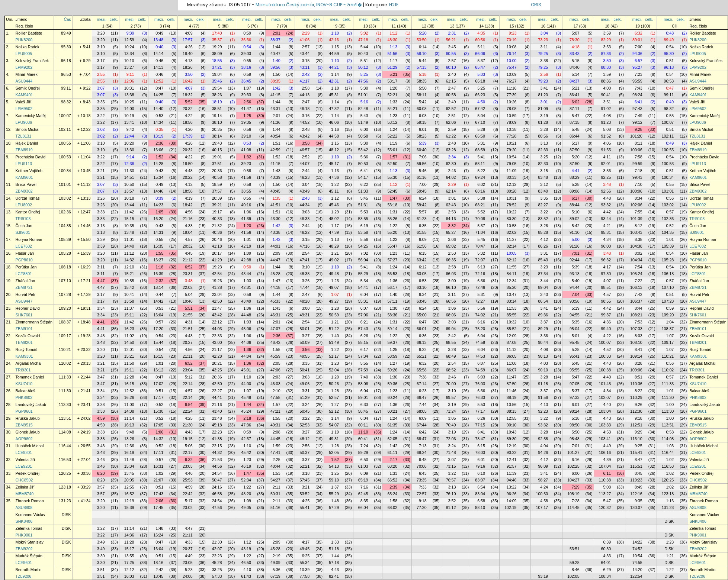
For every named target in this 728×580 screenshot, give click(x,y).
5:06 (189, 446)
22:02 (188, 287)
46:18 (305, 109)
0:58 (247, 171)
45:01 (246, 370)
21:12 (188, 260)
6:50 (364, 460)
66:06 (480, 54)
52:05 (334, 452)
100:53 (65, 157)
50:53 (363, 164)
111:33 (65, 377)
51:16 (275, 507)
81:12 (451, 507)
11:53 (512, 308)
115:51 (636, 466)
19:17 (217, 212)
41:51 (275, 205)
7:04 (576, 294)
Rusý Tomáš (26, 349)
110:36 (636, 384)
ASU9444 (24, 81)
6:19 (364, 226)
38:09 (217, 54)
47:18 (363, 40)
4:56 (189, 212)
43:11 (305, 67)
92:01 (606, 164)
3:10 (101, 47)
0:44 (159, 294)
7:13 (423, 446)
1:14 (335, 74)
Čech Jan (24, 226)
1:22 (335, 184)
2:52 (306, 157)
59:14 (392, 329)
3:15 (306, 61)
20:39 (217, 198)
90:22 (512, 452)
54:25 (363, 246)
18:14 (158, 287)
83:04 (480, 494)
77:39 (512, 95)
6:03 (423, 116)
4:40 (607, 377)
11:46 (512, 391)
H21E (394, 5)
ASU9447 (24, 301)
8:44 (639, 308)
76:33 (480, 397)
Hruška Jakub (28, 418)
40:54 (275, 136)
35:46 (217, 81)
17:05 (158, 425)
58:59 (392, 356)
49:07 (334, 287)
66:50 (480, 136)
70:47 (480, 246)
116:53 (65, 460)
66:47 (422, 397)
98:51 (606, 287)
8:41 (639, 349)
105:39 (65, 239)
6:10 (481, 473)
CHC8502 (24, 480)
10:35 (129, 226)
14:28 (158, 164)
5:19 (576, 308)
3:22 (101, 116)
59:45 (422, 191)
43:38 (275, 232)
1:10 (335, 33)
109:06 (636, 370)
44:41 (217, 397)
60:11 (363, 425)
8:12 (639, 226)
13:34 (129, 54)
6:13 (481, 267)
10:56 (512, 405)
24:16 (217, 487)
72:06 (451, 439)
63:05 (422, 274)
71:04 (480, 232)
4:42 (607, 212)
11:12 (129, 253)
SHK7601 (24, 315)
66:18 (480, 81)
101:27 (573, 452)
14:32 (129, 260)
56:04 (363, 260)
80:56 (543, 136)
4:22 (189, 116)
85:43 (543, 260)
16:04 (158, 315)
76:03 (480, 384)
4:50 (481, 102)
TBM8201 (24, 342)
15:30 (158, 411)
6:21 (364, 322)
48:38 (305, 274)
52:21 (392, 95)
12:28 (129, 377)
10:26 (512, 102)
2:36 (159, 143)
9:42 (130, 129)
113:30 (65, 405)
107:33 (636, 329)
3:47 (101, 377)
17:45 (158, 507)
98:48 (575, 439)
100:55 (65, 143)
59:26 (392, 370)
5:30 (364, 88)
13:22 (512, 487)
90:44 (543, 342)
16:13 (129, 425)
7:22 (639, 281)
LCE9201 (24, 466)
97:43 (637, 109)
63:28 (451, 150)
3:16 (306, 116)
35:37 (217, 40)
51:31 (363, 205)
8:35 (364, 501)
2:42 (306, 74)
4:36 (607, 322)
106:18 (65, 267)
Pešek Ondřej (28, 473)
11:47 (512, 377)
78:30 (575, 40)
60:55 (451, 54)
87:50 (575, 150)
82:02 (512, 232)
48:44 (275, 466)
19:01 (217, 157)
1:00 (670, 405)
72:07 (480, 260)
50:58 (363, 136)
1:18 (335, 88)
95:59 (637, 81)
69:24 (480, 177)
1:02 (670, 460)
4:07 (189, 88)
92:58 (543, 439)
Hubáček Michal (30, 446)
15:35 (158, 246)
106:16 (605, 452)
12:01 (129, 349)
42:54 (217, 274)
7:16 (364, 487)
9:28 (639, 129)
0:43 (159, 171)
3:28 (544, 129)
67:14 (422, 384)
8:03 (639, 336)
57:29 (334, 507)
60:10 (451, 67)
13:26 (129, 439)
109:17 (65, 336)
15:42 (129, 287)
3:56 (607, 171)
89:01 (637, 40)
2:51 (452, 116)
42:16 (334, 40)
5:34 (364, 281)
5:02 (364, 33)
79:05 (512, 164)
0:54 (247, 47)
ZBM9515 (24, 425)
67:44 (422, 425)
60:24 (392, 397)
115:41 (636, 452)
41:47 (246, 109)
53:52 (305, 494)
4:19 (189, 198)
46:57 (305, 150)
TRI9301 (23, 370)
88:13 (512, 411)
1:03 (247, 281)
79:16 (480, 466)
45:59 (275, 356)
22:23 (217, 432)
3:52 (452, 501)
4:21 (607, 226)
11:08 (512, 363)
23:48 (217, 418)
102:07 (605, 397)
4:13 (189, 61)
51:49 (363, 122)
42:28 (217, 356)
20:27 (188, 342)
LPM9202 (24, 67)
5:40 (576, 281)
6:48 (423, 460)
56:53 (392, 274)
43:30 (275, 219)
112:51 (636, 425)
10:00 (512, 61)
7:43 (639, 88)
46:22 (305, 232)
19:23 (217, 267)
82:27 (543, 205)
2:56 (544, 74)
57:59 (363, 370)
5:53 (364, 212)
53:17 (392, 81)
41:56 (246, 177)
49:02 (334, 260)
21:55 (188, 315)
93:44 (606, 219)
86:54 (543, 301)
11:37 (129, 308)
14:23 (158, 205)
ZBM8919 (24, 150)
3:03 (306, 212)
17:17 (158, 397)
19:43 (217, 143)
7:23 (639, 74)
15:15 (129, 219)
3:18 (306, 473)
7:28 (576, 501)
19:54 (217, 88)
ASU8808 (24, 507)
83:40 (543, 191)
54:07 (334, 425)
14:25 (158, 95)
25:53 (188, 480)
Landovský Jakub (31, 405)
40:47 (275, 54)
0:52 (670, 226)
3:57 (101, 487)
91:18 (543, 384)
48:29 (334, 246)
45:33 (275, 301)
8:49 (639, 487)
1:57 (393, 157)
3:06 (452, 239)
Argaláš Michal (29, 363)
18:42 (188, 205)
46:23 (305, 177)
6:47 (423, 322)
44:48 (246, 315)
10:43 (512, 432)
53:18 (392, 205)
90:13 (543, 356)
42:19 (246, 246)
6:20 (101, 473)
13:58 (129, 301)
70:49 (451, 425)
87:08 (512, 342)
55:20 (392, 232)
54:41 (363, 287)
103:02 (65, 198)
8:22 (639, 391)
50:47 (217, 480)
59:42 (422, 205)
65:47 (480, 67)
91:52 (606, 136)
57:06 (363, 315)
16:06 (158, 150)
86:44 (575, 136)
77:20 (422, 507)
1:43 (277, 171)
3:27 (306, 336)
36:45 (246, 81)
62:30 (451, 164)
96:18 (66, 61)
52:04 (334, 370)
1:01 (247, 239)
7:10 (639, 184)
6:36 (481, 281)
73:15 (451, 466)
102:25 (573, 466)
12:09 (512, 336)
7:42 (639, 294)
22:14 (188, 384)
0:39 (159, 198)
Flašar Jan (25, 253)
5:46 (423, 171)
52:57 (334, 397)
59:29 (363, 452)
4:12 (189, 184)
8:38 (639, 239)
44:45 (275, 439)
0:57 (670, 212)
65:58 (422, 370)
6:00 (364, 129)
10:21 (512, 143)
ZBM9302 (24, 191)
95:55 (575, 370)
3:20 (101, 33)
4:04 (544, 446)
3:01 (544, 102)
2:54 (306, 253)
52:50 (392, 164)
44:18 (275, 287)
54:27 (275, 480)
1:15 (335, 47)
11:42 (129, 212)
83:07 (480, 480)
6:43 (423, 473)
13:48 (158, 40)
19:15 (188, 439)
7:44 (423, 405)
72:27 (480, 301)
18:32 (188, 95)
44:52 (305, 122)
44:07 (305, 164)
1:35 (277, 198)
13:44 (129, 205)
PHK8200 (24, 40)
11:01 (129, 239)
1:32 (247, 157)
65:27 (451, 232)
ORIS (536, 5)
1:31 (393, 212)
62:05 (392, 439)
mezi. (102, 19)
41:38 (217, 439)
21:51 (188, 329)
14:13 (158, 67)
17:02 (158, 384)
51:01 (363, 95)
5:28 (481, 129)
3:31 (544, 253)
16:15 (158, 356)
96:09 (543, 466)
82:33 (543, 150)
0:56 (247, 129)
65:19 (363, 480)
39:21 (217, 205)
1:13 (393, 47)
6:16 (481, 322)
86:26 (543, 246)
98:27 (543, 480)
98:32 (66, 102)
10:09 (512, 74)
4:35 (481, 33)
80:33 (512, 177)
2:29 (306, 33)
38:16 (246, 67)
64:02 (451, 177)
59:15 (422, 122)
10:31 (129, 88)
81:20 (543, 95)
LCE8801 (24, 274)
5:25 (364, 74)
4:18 (576, 47)
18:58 (188, 191)
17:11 (158, 452)
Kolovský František (32, 61)
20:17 (217, 253)
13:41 (129, 122)
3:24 (306, 405)
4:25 (189, 418)
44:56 (217, 466)
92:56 (606, 191)
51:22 (334, 329)
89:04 (543, 287)
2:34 (452, 157)
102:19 (511, 507)
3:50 (607, 61)
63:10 (422, 287)
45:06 (246, 329)
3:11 (544, 47)
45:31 (334, 95)
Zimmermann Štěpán (34, 322)
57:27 (392, 260)
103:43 (636, 232)
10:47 (512, 294)
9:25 (639, 446)
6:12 (423, 267)
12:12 (512, 184)
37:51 (217, 164)
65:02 (451, 246)
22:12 (217, 322)
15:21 (129, 274)
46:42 (275, 342)
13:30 (129, 150)
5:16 (364, 102)
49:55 (305, 356)
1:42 (277, 88)
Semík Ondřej (28, 88)
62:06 (451, 122)
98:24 (637, 95)
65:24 (392, 494)
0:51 (670, 61)
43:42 (305, 136)
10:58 (512, 226)
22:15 (217, 446)
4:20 (189, 129)
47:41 (305, 260)
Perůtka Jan (26, 267)
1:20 (393, 88)
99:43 (637, 177)
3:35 (101, 102)
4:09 (189, 33)
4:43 (189, 336)
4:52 (607, 349)
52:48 (363, 109)
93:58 (575, 301)
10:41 (129, 294)
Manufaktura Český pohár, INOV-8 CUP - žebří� (309, 5)
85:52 (512, 329)
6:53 (423, 281)
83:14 (512, 301)
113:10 (636, 439)
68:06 (451, 315)
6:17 (576, 198)
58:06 (363, 384)
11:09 (512, 171)
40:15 (217, 150)
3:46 (101, 460)
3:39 (101, 239)
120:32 (605, 507)
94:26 (543, 452)
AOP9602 (24, 439)
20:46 (217, 239)
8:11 (639, 143)
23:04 (217, 294)
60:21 (392, 411)
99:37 (606, 315)
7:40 (364, 377)
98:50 (575, 425)
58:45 (363, 411)
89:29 (543, 329)
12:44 (129, 136)
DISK (66, 515)
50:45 (305, 411)
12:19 (512, 446)
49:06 (305, 384)
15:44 (158, 342)
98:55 (606, 301)
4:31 (189, 322)
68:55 (451, 342)
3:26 (101, 198)
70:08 (480, 219)
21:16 (188, 219)
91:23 (606, 122)
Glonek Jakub (28, 432)
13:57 (129, 191)
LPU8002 (24, 205)
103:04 (605, 411)
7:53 (639, 322)
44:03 (217, 329)
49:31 (305, 315)
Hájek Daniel (27, 143)
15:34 (158, 177)
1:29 (335, 212)
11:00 (129, 405)
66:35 (451, 260)
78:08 (512, 109)
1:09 (247, 253)
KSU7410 (24, 384)
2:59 (452, 129)
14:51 (129, 177)
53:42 (363, 150)
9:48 (130, 432)
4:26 (189, 47)
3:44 (544, 281)
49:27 (334, 301)
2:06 (159, 501)
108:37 (65, 322)
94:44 (575, 287)
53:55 (363, 219)
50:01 (305, 329)
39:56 (275, 67)
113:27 (605, 494)
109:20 (65, 308)
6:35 (423, 226)
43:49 (305, 191)
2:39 (393, 487)
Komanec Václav (31, 515)
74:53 (480, 356)
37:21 (217, 67)
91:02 (606, 109)
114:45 (573, 507)
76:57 (451, 480)
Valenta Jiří (25, 460)
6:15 (423, 253)
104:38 (636, 246)
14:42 (158, 301)
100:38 (605, 370)
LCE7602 (24, 246)
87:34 (543, 274)
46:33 (305, 219)
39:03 (246, 54)
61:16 (422, 177)
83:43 (575, 54)
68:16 (480, 191)
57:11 (392, 301)
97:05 (575, 384)
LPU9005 (24, 54)
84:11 (512, 274)
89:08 (575, 191)
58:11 (422, 95)
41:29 (217, 260)
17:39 (188, 136)
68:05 (422, 411)
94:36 (637, 54)
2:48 (306, 129)
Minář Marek (27, 74)
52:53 (305, 425)
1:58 (393, 501)
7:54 (639, 267)
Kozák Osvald (28, 336)
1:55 (159, 253)
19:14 (217, 116)
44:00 (246, 384)
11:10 (363, 432)
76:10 (451, 494)
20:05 (129, 480)
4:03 (544, 363)
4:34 (607, 239)
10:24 (129, 47)
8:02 (639, 253)
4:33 (189, 226)
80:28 (512, 191)
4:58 (544, 501)
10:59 (512, 116)
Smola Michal (28, 129)
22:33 (217, 336)
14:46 (158, 191)
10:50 (129, 184)
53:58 (363, 232)
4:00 (607, 88)
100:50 (542, 494)
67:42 (480, 109)
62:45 (363, 494)
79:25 (543, 54)
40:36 (217, 232)
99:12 (637, 122)
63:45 (422, 301)
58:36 (392, 315)
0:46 (159, 61)
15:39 (129, 507)
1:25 (247, 116)
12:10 (129, 267)
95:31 (606, 232)
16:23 (129, 329)
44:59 (334, 54)
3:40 (544, 294)
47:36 (334, 177)
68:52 (451, 370)
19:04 (217, 74)
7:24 (364, 446)
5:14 (576, 74)
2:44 (306, 171)
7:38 (423, 377)
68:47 (422, 439)
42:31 (334, 81)
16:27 (158, 260)
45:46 (334, 205)
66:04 (363, 507)
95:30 (66, 47)
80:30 (512, 219)
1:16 (335, 129)
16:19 (129, 452)
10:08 (512, 47)
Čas (68, 19)
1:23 (393, 116)
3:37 (544, 322)
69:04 (451, 329)
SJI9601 (23, 232)
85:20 (512, 287)
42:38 (246, 260)
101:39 (636, 219)
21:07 (158, 480)
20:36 (217, 171)
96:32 (606, 260)
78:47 (480, 439)
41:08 (246, 150)
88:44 (575, 205)
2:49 (452, 102)
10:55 (129, 281)
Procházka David (31, 157)
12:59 (129, 40)
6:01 (423, 129)
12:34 (512, 281)
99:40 (606, 329)
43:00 (217, 342)
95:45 (575, 342)
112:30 (636, 411)
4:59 (101, 418)
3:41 (544, 88)
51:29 (392, 67)
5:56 (364, 239)
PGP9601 (24, 411)
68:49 (451, 356)
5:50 (423, 88)
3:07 (101, 88)
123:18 (65, 487)
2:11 (277, 487)
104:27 (573, 480)
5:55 (364, 363)
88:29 (575, 177)
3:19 (544, 116)
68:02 (392, 507)
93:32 (606, 205)
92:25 (606, 177)
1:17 (393, 61)
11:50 (129, 363)
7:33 (423, 487)
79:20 (512, 150)
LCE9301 (24, 452)
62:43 (451, 205)
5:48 (576, 129)
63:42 (422, 260)
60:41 (363, 439)
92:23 (543, 411)
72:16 (480, 274)
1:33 (393, 102)
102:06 (636, 205)
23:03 (188, 466)
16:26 (129, 397)
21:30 (188, 425)
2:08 (277, 432)
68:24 (422, 452)
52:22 (392, 136)
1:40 (277, 61)
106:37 (636, 301)
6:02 (576, 102)
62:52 (451, 109)
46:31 (275, 315)
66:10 (451, 287)
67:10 (480, 122)
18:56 (188, 122)
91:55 (606, 150)
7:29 (576, 487)
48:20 (305, 301)
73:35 (422, 480)
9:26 (639, 405)
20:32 (188, 109)
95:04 (575, 329)
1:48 (335, 501)
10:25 (129, 102)
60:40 (422, 150)
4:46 (189, 473)
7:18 (639, 171)
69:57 (451, 397)
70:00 (451, 384)
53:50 (422, 40)
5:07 (576, 33)
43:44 (305, 54)
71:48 (451, 452)
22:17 (188, 452)
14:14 (158, 54)
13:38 (129, 95)
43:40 (217, 411)
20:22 (188, 177)
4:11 (607, 157)
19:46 (188, 301)
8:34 (639, 198)
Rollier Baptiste (29, 33)
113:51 (65, 418)
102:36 (65, 212)
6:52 (189, 267)
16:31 (158, 466)
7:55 (639, 212)
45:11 (334, 191)
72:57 (422, 494)
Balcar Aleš (25, 391)
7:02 (364, 253)
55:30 (392, 177)
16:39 (158, 274)
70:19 (512, 40)
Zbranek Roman (30, 501)
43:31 (275, 109)
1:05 (159, 212)
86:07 (512, 370)
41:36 (275, 122)
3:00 (452, 281)
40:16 (246, 205)
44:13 (305, 95)
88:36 (606, 81)
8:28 (639, 363)
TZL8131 (24, 136)
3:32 (452, 226)
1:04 (670, 322)
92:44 (575, 260)
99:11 (66, 88)
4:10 (544, 405)
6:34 (423, 294)
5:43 (364, 116)
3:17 (101, 61)
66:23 (480, 95)
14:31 (158, 232)
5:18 (423, 74)
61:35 (392, 425)
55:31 (363, 301)
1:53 (277, 473)
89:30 (512, 439)
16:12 (158, 370)
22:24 (188, 411)
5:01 (576, 336)
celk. (114, 19)
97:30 (606, 274)
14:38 (129, 411)
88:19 (512, 397)
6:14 (423, 47)
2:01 (277, 33)
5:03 (481, 74)
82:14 (512, 246)
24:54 (217, 473)
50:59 (334, 315)
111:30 (65, 391)
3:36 (544, 336)
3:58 (306, 143)
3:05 (452, 418)
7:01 (576, 253)
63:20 (392, 466)
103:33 (605, 425)
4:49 (607, 446)
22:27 (217, 391)
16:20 (158, 219)
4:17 (607, 267)
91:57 (512, 466)
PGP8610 (24, 260)
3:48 (607, 184)
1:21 (335, 253)
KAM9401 (24, 95)
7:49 (639, 116)
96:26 (512, 494)
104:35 (65, 226)
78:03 (480, 452)
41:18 (217, 246)
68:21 (480, 205)
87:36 (606, 54)
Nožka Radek (28, 47)
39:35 (246, 122)
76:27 (512, 81)
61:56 (422, 246)
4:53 (607, 432)
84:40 (575, 67)
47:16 (305, 246)
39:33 (246, 95)
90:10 (543, 370)
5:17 (576, 143)
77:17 (480, 411)
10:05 (512, 253)
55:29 (363, 274)
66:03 (451, 274)
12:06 (129, 81)
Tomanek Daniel (30, 377)
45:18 (217, 425)
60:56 (480, 40)
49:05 (246, 507)
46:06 (334, 122)
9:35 (639, 501)
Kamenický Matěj (31, 116)
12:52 (158, 81)
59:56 (422, 164)
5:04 (481, 116)
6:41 (639, 102)
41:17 (305, 81)
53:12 (392, 122)
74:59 (480, 342)
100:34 (65, 171)
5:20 (423, 33)
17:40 (217, 33)
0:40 (159, 47)
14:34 (158, 122)
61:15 (451, 81)
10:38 (512, 129)
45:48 (246, 397)
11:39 (512, 473)
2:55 (101, 74)
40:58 (217, 177)
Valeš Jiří (24, 102)
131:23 (65, 501)
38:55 (246, 191)
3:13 (544, 143)
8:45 (639, 473)
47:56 (363, 81)
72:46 (480, 287)
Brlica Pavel (26, 184)
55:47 (392, 246)
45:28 (275, 274)
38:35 (275, 81)
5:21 (393, 74)
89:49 (66, 33)
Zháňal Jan (25, 281)
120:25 (65, 473)
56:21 (451, 40)
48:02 (334, 219)
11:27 (512, 239)
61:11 (392, 452)
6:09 (423, 239)
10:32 (512, 322)
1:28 (335, 308)
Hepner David (28, 308)
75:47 (512, 67)
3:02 (101, 129)
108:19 (573, 494)
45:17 (334, 164)
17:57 (188, 40)
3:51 (607, 102)
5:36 (364, 157)
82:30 (543, 164)
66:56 (451, 301)
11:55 (512, 267)
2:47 (452, 88)
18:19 (217, 102)
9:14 (130, 157)
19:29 (217, 47)
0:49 (159, 33)
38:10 (217, 122)
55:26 (392, 219)
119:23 (636, 480)
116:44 (65, 446)
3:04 (544, 33)
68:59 (480, 150)
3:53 (607, 47)
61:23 (422, 219)
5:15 (576, 61)
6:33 (364, 405)
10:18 (129, 198)
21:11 (188, 356)
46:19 (246, 466)
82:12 (512, 260)
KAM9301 (24, 356)
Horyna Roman (29, 239)
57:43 (363, 329)
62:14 (451, 191)
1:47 (393, 198)
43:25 (217, 370)
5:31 (481, 143)
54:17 (363, 177)
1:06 (247, 212)
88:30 (606, 67)
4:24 (544, 487)
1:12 (393, 33)
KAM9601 (24, 177)
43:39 (275, 177)
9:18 (639, 418)
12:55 (512, 418)
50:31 (275, 494)
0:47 (159, 88)
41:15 (275, 95)
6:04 (364, 294)
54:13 (334, 466)
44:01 (275, 246)
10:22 (512, 212)
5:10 (576, 212)
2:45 (452, 47)
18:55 (217, 61)
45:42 (246, 452)
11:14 (129, 418)
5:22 (481, 171)
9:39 (130, 33)
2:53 (452, 212)
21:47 (217, 308)
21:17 (217, 349)
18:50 (188, 164)
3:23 (544, 267)
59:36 (392, 384)
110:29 (636, 397)
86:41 (575, 95)
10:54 (512, 157)
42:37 (246, 439)
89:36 (543, 315)
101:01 (65, 184)
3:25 (544, 157)
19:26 (217, 281)
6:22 (364, 184)
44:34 (305, 205)
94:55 (575, 315)
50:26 (334, 384)
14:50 (129, 342)
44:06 (246, 342)
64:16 (451, 219)
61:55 (422, 232)
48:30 (392, 40)
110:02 (65, 363)
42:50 (217, 301)
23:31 (188, 274)
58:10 (422, 54)
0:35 (159, 129)
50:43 (363, 54)
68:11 (480, 164)
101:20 (636, 136)
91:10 (575, 232)
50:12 (363, 67)
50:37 (305, 452)
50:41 (305, 370)
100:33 (605, 356)
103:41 (605, 439)
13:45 (129, 473)
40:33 (217, 219)
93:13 (575, 274)
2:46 (452, 171)
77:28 (512, 136)
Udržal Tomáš (28, 198)
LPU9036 (24, 122)
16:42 (188, 81)
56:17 (392, 287)
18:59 (217, 184)
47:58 (275, 397)
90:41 (606, 95)
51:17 (334, 356)
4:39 (607, 460)
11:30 (129, 171)
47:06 (275, 370)
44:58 (334, 136)
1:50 (277, 74)
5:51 (364, 61)
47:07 (275, 329)
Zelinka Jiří (25, 487)
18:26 (188, 67)
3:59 (607, 33)
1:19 (393, 143)
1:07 (247, 88)
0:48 (670, 33)
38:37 (275, 40)
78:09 (512, 122)
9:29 (639, 432)
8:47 (639, 460)
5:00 (576, 239)
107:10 (65, 281)
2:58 (306, 88)
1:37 (335, 487)
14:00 (129, 109)
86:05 (512, 356)
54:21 (392, 109)
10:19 (129, 116)
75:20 (480, 329)
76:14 (512, 54)
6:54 (189, 405)
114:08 (65, 432)
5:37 (481, 61)
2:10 (277, 391)
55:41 (305, 507)
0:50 (247, 267)
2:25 (277, 460)
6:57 (639, 61)
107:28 (65, 294)
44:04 (246, 356)
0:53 (159, 116)
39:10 (246, 136)
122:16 (636, 494)
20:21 (217, 363)
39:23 (246, 164)
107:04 (605, 466)
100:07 (65, 116)
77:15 (480, 425)
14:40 (158, 109)
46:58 (217, 494)
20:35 (217, 129)
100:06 (636, 150)
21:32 (217, 226)
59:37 (392, 342)
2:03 (277, 377)
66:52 (392, 480)
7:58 (639, 157)
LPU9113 (24, 164)
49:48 (334, 274)
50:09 (305, 342)
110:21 (65, 349)
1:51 (277, 143)
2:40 (452, 74)
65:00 (422, 315)
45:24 (246, 411)
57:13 (422, 67)
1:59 (277, 446)
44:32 (217, 452)
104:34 (636, 260)
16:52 (129, 494)
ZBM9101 (24, 329)
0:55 (247, 61)
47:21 (275, 411)
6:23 (423, 391)
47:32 (334, 109)
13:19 (158, 136)
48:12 (334, 150)
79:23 (543, 81)
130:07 (636, 507)
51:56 (392, 54)
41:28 (217, 287)
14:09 (512, 501)
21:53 (217, 460)
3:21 (101, 171)
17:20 (158, 329)
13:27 (129, 67)
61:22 (451, 136)
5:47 (576, 116)
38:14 (217, 136)
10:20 (129, 143)
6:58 (481, 501)
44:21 (334, 67)
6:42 (423, 432)
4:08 (607, 116)
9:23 (513, 33)
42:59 (275, 150)
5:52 (189, 102)
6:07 (364, 308)
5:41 (481, 157)
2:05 (277, 363)
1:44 (277, 47)
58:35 (422, 81)
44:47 (275, 260)
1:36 (393, 281)
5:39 (423, 143)
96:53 (66, 74)
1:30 (393, 308)
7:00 (639, 47)
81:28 (543, 122)
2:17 (393, 460)
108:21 (636, 315)
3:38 (544, 61)
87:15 (575, 122)
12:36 (129, 164)
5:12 (189, 377)
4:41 (576, 171)
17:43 (158, 494)
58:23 (422, 136)
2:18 (247, 418)
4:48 (189, 171)
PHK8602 (24, 397)
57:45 (305, 480)
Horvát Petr (26, 294)
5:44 (364, 47)
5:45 (364, 198)
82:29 (606, 40)
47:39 (334, 232)
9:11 (130, 74)
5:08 (607, 129)
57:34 (363, 356)
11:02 (129, 336)
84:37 (575, 81)
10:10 (129, 61)
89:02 (575, 219)
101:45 (605, 384)
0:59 (247, 33)
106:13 (636, 287)
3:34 (101, 308)
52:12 (334, 411)
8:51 (639, 377)
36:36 (246, 40)
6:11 (607, 473)
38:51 (217, 109)
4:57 (189, 239)
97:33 (575, 397)
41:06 (305, 40)
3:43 (101, 446)
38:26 (217, 95)
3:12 (544, 184)
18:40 (188, 54)
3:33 (101, 212)
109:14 (636, 356)
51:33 (363, 191)
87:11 (575, 109)
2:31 (452, 33)
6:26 (364, 336)
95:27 (637, 67)
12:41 (512, 460)
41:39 (246, 219)
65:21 (422, 356)
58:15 (363, 342)
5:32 (481, 253)
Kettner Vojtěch (29, 171)
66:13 (422, 342)
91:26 (575, 246)
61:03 (363, 466)
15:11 (129, 315)
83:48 (543, 177)
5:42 (423, 102)
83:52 (543, 219)
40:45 (275, 191)
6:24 (423, 198)
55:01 (392, 150)
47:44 (305, 287)
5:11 (481, 47)
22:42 (188, 494)
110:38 (605, 480)
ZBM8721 (24, 287)
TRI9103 (23, 219)
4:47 (101, 281)
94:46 (512, 480)
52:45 (392, 191)
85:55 (512, 315)
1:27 (393, 363)
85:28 (543, 232)
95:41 (575, 356)
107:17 (542, 507)
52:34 (246, 480)
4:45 (189, 253)
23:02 (188, 507)
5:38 (481, 198)
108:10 (636, 342)
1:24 (393, 129)
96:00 (606, 246)
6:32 (639, 33)
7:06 (423, 157)
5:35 (576, 322)
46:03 (275, 384)
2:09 (277, 253)
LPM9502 (24, 109)
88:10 (480, 507)
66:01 (422, 329)
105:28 (65, 253)
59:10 (334, 480)
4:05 (607, 143)
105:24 (636, 274)
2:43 (306, 198)
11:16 (512, 88)
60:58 (451, 95)
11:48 (129, 460)
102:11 (65, 129)
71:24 (451, 411)
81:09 (543, 109)
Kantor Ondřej (28, 212)
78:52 (512, 205)
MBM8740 (25, 494)
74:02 (480, 315)
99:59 (637, 164)
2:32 (159, 281)
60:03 (422, 109)
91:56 (543, 397)
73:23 (543, 40)
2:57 (306, 47)
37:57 (217, 191)
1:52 (159, 157)
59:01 (363, 397)
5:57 (423, 212)
